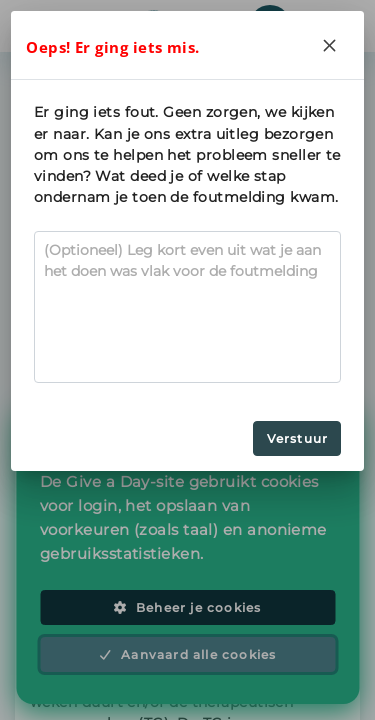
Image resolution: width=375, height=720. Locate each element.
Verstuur (298, 438)
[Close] (330, 45)
